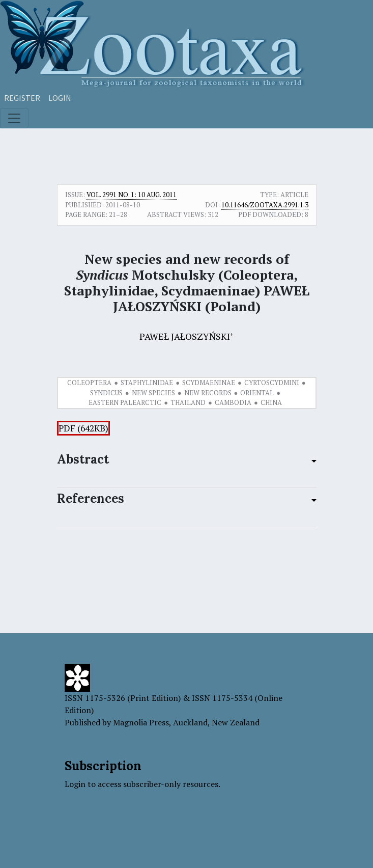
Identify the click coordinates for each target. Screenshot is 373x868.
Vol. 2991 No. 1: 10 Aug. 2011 (132, 195)
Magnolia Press (141, 722)
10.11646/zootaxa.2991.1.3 (265, 205)
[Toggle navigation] (14, 118)
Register (22, 98)
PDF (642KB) (83, 428)
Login (60, 98)
